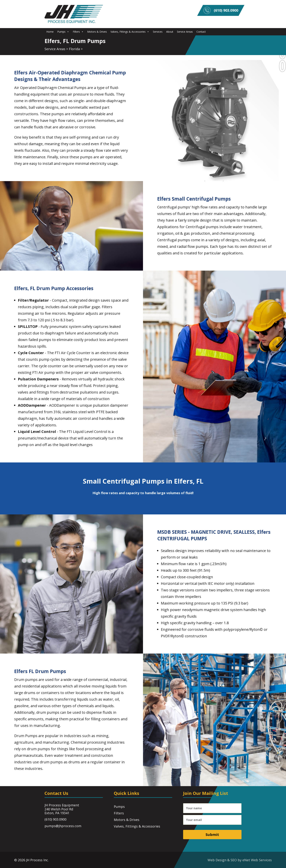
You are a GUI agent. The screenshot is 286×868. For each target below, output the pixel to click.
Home (50, 32)
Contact (201, 32)
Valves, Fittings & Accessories (130, 32)
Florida (74, 49)
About (170, 32)
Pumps (63, 32)
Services (158, 32)
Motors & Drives (97, 32)
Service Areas (185, 32)
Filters (78, 32)
